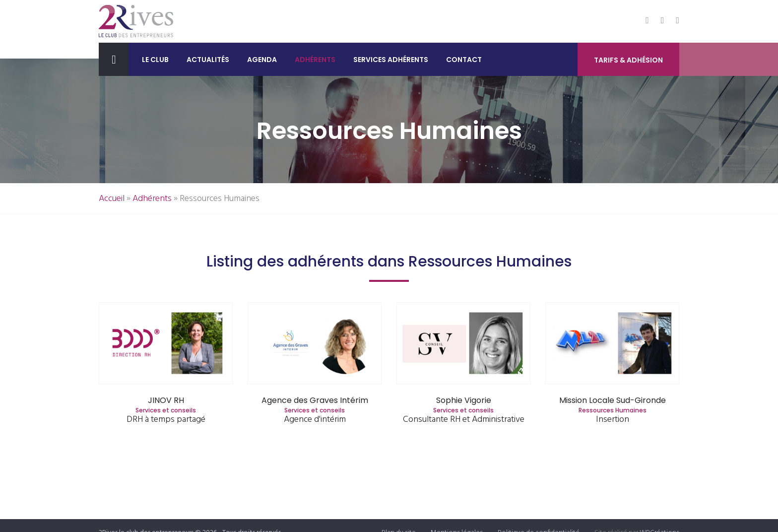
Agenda (262, 60)
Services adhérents (391, 60)
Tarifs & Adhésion (628, 60)
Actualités (208, 60)
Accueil (112, 199)
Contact (464, 60)
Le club (155, 60)
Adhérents (315, 60)
